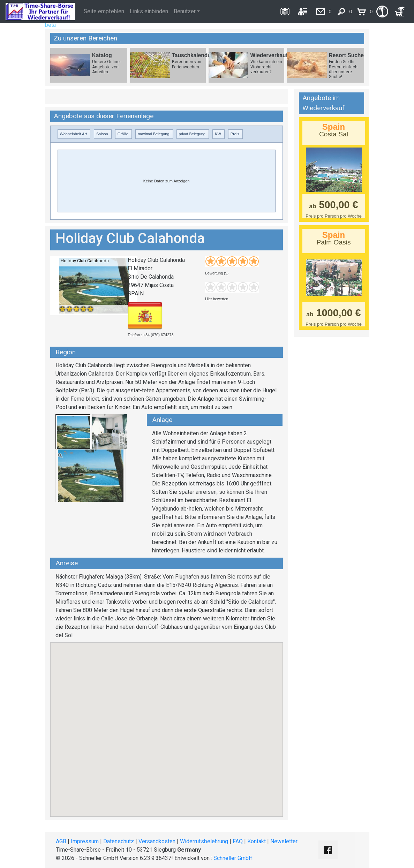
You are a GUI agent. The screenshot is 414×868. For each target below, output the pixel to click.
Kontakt (257, 841)
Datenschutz (119, 841)
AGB (61, 841)
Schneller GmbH (233, 858)
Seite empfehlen (104, 11)
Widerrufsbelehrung (204, 841)
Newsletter (284, 841)
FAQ (238, 841)
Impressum (85, 841)
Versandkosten (157, 841)
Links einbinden (149, 11)
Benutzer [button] (185, 11)
